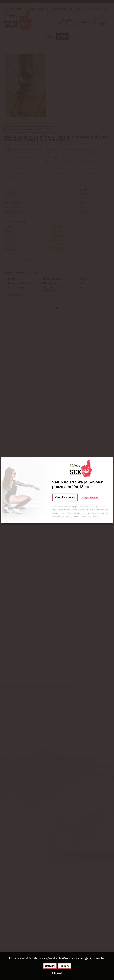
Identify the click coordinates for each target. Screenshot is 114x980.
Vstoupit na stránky (65, 497)
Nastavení (50, 966)
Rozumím (64, 966)
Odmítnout (57, 973)
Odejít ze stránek (90, 497)
